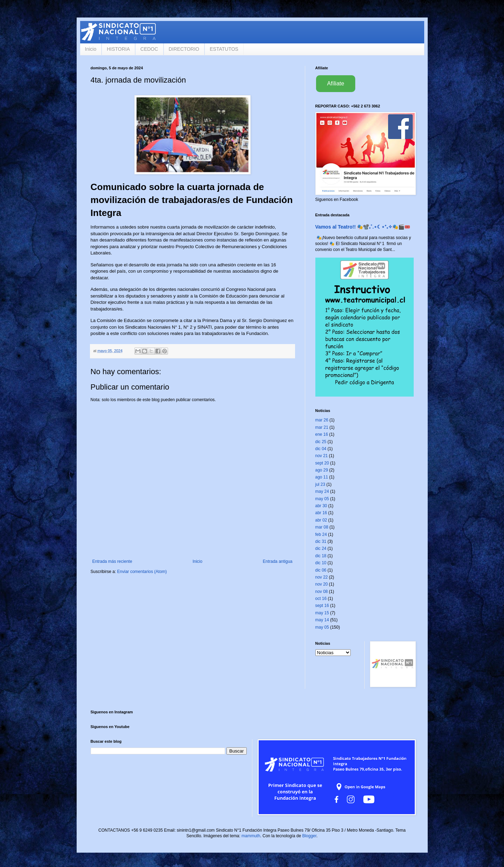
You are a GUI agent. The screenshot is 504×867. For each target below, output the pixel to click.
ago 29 (322, 470)
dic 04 (321, 449)
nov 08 (322, 592)
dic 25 (321, 442)
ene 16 (322, 434)
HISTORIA (118, 49)
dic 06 (321, 570)
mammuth (251, 836)
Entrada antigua (278, 561)
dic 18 (321, 556)
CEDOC (149, 49)
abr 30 (321, 506)
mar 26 (322, 420)
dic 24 (321, 548)
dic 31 (321, 541)
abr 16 (321, 513)
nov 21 (322, 456)
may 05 (322, 499)
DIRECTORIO (184, 49)
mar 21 (322, 427)
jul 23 (320, 484)
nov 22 (322, 577)
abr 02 (321, 520)
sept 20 (322, 463)
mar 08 (322, 527)
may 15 (322, 613)
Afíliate (336, 83)
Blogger (309, 836)
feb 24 (321, 534)
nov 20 (322, 584)
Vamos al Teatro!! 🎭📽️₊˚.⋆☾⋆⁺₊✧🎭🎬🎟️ (363, 227)
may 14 (322, 620)
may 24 (322, 491)
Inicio (91, 49)
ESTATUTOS (224, 49)
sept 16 (322, 606)
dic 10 (321, 563)
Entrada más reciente (112, 561)
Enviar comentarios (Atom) (142, 572)
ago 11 (322, 477)
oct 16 (321, 599)
